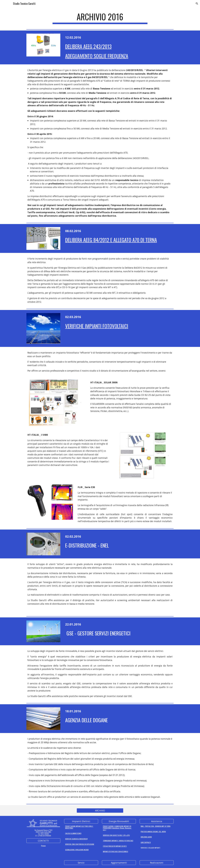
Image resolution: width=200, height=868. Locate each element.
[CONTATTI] (43, 841)
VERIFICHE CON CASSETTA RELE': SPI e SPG (116, 835)
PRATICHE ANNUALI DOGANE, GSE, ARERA (153, 832)
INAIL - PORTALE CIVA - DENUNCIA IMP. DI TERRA (156, 826)
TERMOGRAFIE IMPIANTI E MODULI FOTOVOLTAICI (118, 841)
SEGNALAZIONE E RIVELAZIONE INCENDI (77, 850)
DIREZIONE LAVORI (146, 837)
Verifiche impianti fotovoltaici (97, 326)
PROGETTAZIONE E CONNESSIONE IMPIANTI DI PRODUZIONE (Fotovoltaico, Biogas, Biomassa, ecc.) (117, 828)
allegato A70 (148, 280)
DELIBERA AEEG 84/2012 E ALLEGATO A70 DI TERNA (111, 240)
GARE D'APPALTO (146, 842)
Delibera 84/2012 (133, 268)
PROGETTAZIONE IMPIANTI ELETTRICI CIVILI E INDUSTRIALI (79, 827)
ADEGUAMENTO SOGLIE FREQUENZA (97, 56)
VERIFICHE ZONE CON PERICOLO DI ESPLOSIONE (80, 844)
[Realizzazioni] (157, 863)
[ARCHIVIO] (100, 810)
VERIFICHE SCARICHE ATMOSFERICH (76, 839)
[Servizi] (81, 863)
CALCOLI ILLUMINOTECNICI (73, 833)
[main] (100, 18)
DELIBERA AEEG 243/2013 (88, 46)
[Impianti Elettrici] (81, 821)
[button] (197, 4)
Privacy (43, 846)
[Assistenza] (157, 821)
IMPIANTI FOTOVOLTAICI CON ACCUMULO (115, 851)
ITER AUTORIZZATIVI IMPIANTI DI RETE (115, 846)
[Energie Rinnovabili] (119, 821)
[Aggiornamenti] (119, 863)
